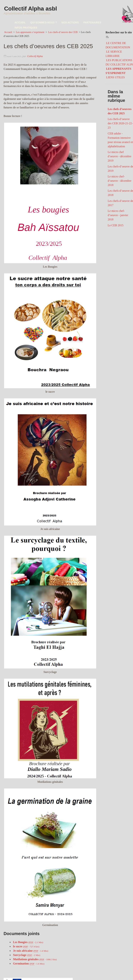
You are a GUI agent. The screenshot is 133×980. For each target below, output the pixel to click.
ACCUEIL (20, 22)
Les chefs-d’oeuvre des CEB (63, 32)
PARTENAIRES (92, 22)
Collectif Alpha (35, 56)
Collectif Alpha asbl (31, 9)
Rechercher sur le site (119, 32)
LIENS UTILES (115, 77)
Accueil (8, 32)
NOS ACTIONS (70, 22)
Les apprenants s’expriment (30, 32)
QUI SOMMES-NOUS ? (44, 22)
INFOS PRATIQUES (26, 28)
